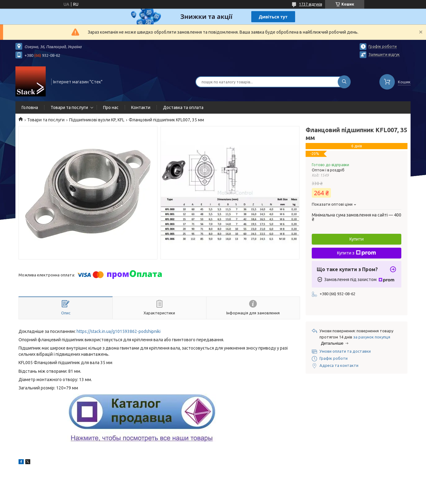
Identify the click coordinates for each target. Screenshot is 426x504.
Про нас (111, 107)
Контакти (141, 107)
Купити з (357, 253)
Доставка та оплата (183, 107)
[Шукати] (344, 82)
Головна (30, 107)
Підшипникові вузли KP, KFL (97, 120)
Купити (357, 239)
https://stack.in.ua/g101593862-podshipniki (119, 331)
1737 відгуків (311, 4)
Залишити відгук (384, 54)
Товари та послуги (69, 107)
